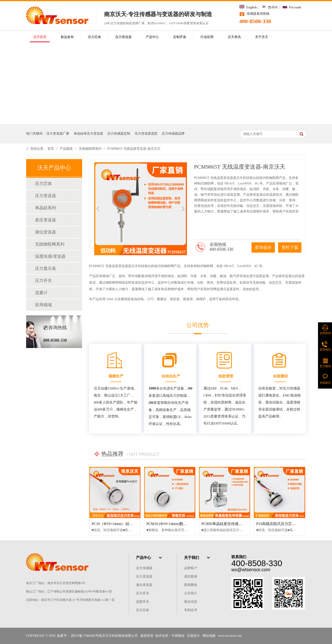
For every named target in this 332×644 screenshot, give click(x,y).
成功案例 (191, 576)
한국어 (270, 7)
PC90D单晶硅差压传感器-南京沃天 (230, 524)
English (248, 7)
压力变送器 (123, 37)
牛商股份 (178, 636)
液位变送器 (45, 232)
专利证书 (191, 610)
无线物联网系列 (91, 149)
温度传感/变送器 (50, 256)
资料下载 (290, 247)
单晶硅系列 (45, 208)
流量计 (41, 293)
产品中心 (152, 37)
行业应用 (207, 37)
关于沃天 (262, 37)
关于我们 (192, 558)
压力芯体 (94, 37)
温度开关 (143, 602)
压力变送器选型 (146, 134)
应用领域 (43, 305)
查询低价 (263, 247)
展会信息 (191, 602)
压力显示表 (45, 268)
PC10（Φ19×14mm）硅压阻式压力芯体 (124, 524)
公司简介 (191, 593)
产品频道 (67, 149)
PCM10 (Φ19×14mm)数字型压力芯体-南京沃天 (184, 524)
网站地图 (209, 636)
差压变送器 (45, 220)
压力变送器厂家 (58, 134)
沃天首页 (40, 37)
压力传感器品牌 (173, 134)
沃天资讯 (234, 37)
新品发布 (67, 37)
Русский (292, 7)
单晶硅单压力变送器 (88, 134)
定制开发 (180, 37)
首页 (51, 149)
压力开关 (43, 281)
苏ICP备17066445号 (85, 636)
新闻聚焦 (191, 585)
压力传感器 (144, 568)
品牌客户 (191, 568)
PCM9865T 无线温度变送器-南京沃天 (134, 149)
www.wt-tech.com (230, 636)
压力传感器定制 (119, 134)
